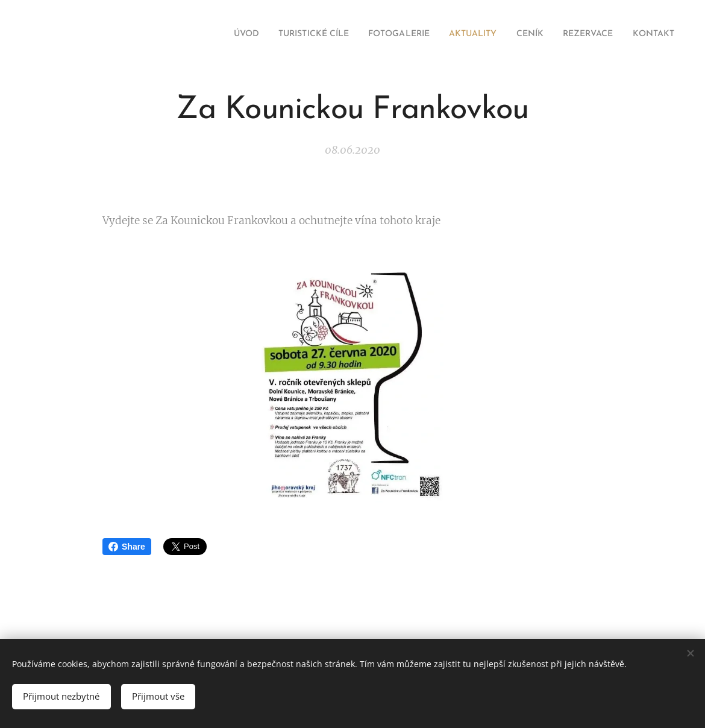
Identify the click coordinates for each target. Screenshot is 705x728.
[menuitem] (199, 34)
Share (127, 547)
